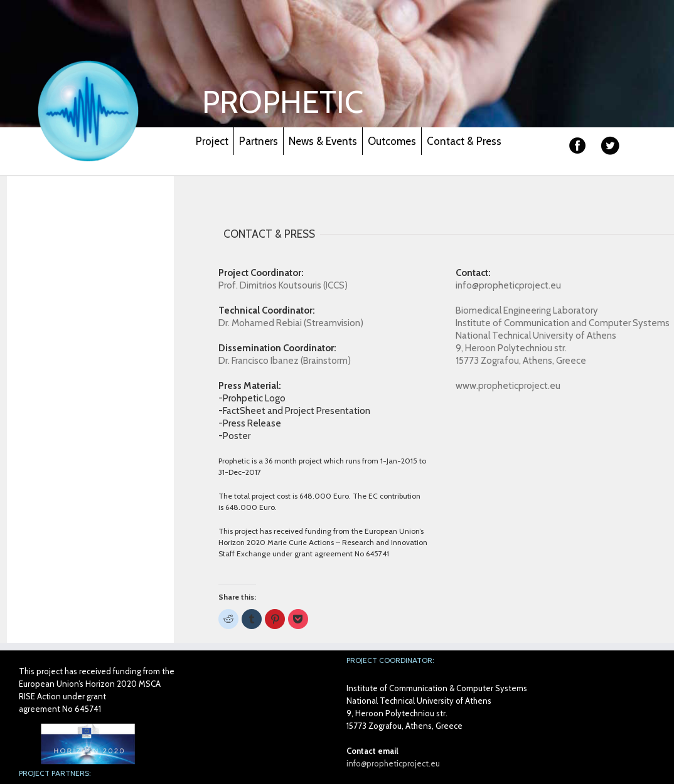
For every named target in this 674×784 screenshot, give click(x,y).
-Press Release (250, 423)
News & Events (323, 141)
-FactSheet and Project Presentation (294, 411)
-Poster (234, 436)
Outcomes (392, 141)
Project (212, 141)
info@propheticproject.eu (393, 763)
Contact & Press (464, 141)
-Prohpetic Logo (252, 398)
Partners (259, 141)
